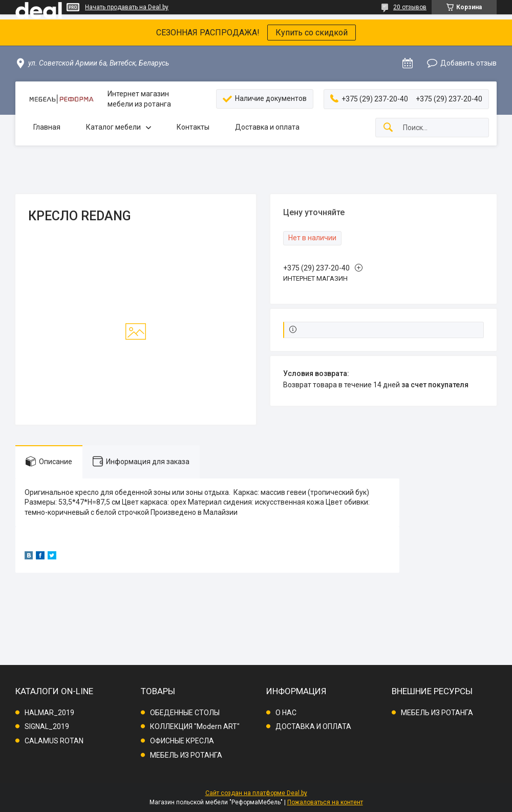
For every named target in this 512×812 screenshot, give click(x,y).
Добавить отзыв (468, 63)
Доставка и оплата (267, 127)
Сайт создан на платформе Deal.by (256, 793)
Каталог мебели (113, 127)
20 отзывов (410, 7)
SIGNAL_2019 (47, 726)
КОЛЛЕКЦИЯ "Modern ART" (195, 726)
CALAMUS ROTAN (54, 741)
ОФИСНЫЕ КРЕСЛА (182, 741)
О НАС (286, 713)
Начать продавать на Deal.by (127, 7)
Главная (47, 127)
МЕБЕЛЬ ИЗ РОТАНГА (186, 755)
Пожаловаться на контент (325, 802)
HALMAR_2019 (49, 713)
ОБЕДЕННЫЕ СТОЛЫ (185, 713)
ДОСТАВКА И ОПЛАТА (313, 726)
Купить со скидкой (312, 33)
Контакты (193, 127)
